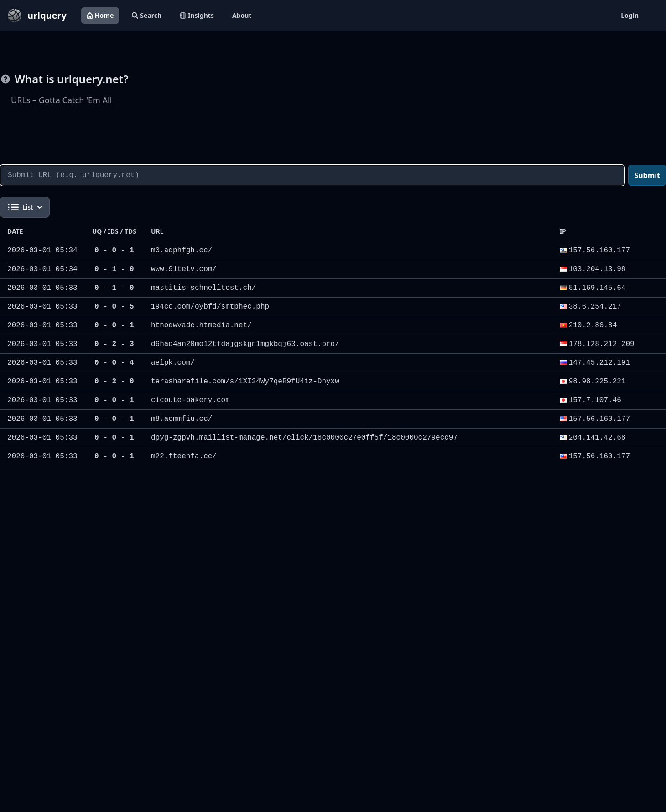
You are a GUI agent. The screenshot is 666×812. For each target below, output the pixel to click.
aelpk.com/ (173, 363)
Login (630, 15)
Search (147, 15)
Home (100, 15)
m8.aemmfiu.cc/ (182, 419)
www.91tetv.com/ (184, 269)
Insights (197, 15)
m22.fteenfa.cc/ (184, 456)
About (242, 15)
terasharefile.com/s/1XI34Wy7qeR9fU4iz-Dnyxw (245, 382)
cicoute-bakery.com (190, 400)
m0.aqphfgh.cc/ (182, 251)
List (25, 207)
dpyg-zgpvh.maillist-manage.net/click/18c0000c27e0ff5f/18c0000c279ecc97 (304, 438)
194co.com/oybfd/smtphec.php (210, 307)
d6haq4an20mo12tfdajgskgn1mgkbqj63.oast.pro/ (245, 344)
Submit (647, 175)
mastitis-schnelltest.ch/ (203, 288)
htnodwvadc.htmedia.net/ (201, 325)
